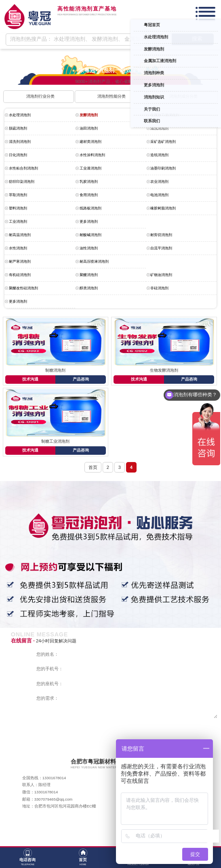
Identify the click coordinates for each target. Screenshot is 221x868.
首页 (93, 467)
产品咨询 (81, 379)
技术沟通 (30, 379)
